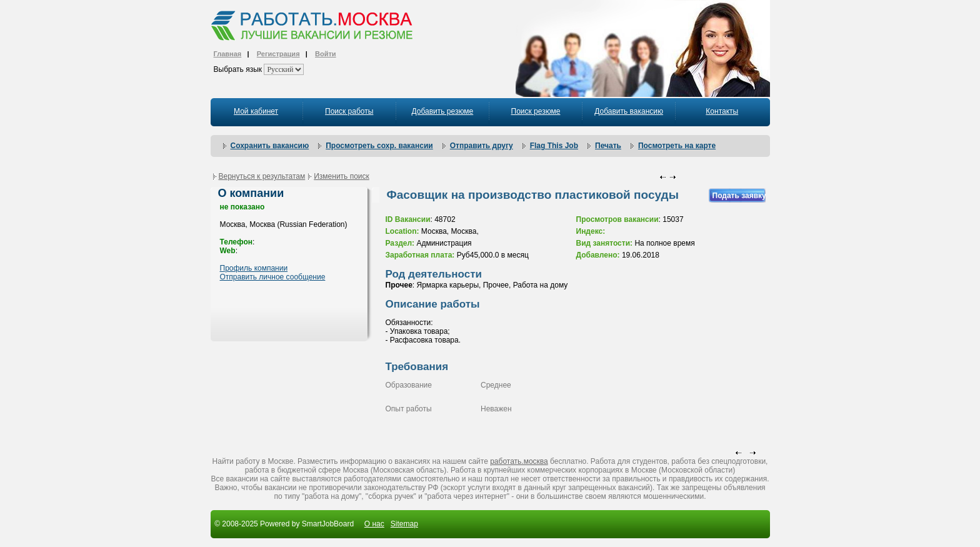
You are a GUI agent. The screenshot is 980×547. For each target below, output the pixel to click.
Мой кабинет (256, 111)
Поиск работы (349, 111)
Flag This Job (554, 146)
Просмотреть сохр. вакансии (379, 146)
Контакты (722, 111)
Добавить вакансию (629, 111)
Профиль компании (254, 268)
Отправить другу (482, 146)
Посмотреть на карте (677, 146)
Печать (608, 146)
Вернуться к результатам (262, 176)
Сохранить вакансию (270, 146)
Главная (228, 54)
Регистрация (278, 54)
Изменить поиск (342, 176)
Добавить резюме (442, 111)
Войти (326, 54)
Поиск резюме (536, 111)
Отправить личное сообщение (273, 277)
